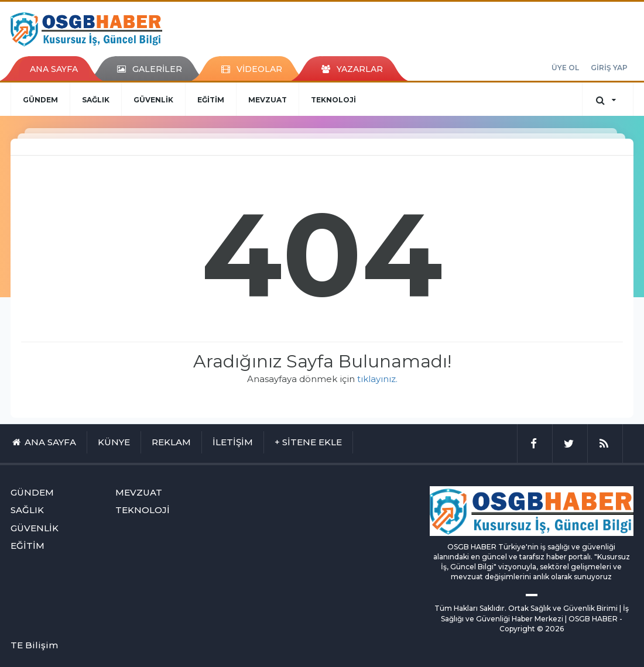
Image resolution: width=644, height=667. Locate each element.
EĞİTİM (211, 100)
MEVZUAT (268, 100)
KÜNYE (114, 442)
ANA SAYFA (54, 69)
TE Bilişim (34, 645)
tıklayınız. (377, 379)
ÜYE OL (565, 68)
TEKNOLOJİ (333, 100)
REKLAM (171, 442)
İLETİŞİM (233, 442)
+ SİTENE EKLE (308, 442)
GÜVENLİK (153, 100)
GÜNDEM (40, 100)
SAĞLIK (96, 100)
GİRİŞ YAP (609, 68)
